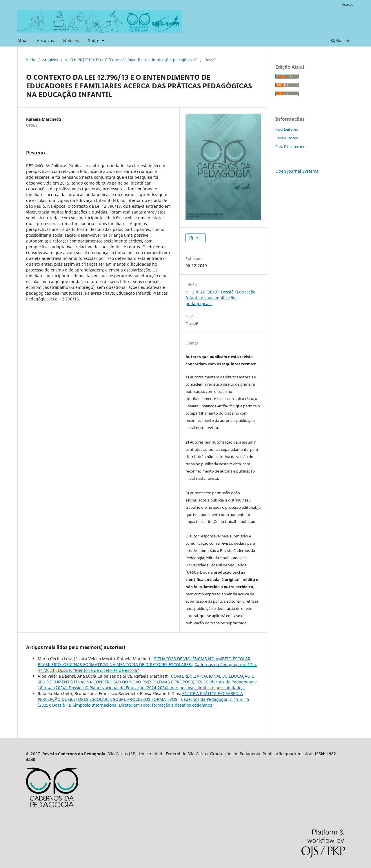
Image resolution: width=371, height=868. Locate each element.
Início (31, 60)
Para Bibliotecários (291, 147)
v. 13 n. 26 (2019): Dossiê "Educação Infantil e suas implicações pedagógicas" (131, 60)
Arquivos (45, 40)
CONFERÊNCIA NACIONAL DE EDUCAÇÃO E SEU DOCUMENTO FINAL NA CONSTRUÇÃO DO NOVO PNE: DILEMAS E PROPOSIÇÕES (146, 679)
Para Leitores (287, 129)
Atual (22, 40)
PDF (198, 238)
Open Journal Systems (297, 171)
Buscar (340, 40)
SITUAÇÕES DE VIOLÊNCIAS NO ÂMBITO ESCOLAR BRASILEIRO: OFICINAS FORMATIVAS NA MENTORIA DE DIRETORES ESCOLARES (144, 662)
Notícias (71, 40)
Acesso (348, 4)
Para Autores (287, 138)
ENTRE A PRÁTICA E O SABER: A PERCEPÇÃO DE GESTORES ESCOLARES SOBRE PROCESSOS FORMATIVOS (140, 696)
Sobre (94, 40)
